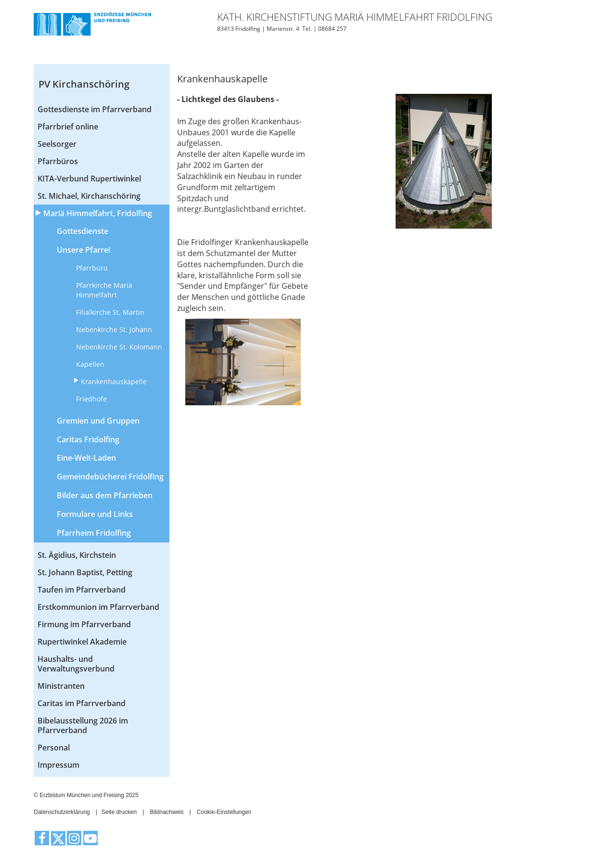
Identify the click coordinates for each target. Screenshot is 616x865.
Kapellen (90, 364)
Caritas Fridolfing (88, 439)
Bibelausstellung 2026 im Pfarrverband (83, 725)
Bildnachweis (167, 812)
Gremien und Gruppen (98, 421)
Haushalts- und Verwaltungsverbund (76, 664)
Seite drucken (119, 812)
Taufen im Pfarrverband (82, 590)
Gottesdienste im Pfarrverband (95, 109)
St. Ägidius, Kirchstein (77, 555)
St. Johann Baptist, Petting (85, 572)
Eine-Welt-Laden (86, 458)
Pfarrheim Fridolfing (94, 533)
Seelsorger (57, 144)
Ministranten (61, 686)
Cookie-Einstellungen (224, 812)
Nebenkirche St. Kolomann (119, 347)
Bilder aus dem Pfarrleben (105, 495)
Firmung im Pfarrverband (84, 624)
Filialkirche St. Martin (110, 312)
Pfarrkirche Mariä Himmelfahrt (104, 290)
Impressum (58, 765)
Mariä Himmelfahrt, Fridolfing (98, 213)
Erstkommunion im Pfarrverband (98, 607)
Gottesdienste (83, 231)
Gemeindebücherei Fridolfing (110, 477)
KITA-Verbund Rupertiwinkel (89, 179)
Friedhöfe (91, 399)
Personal (54, 748)
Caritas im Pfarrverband (82, 703)
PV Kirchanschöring (84, 84)
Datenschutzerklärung (62, 812)
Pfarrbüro (92, 268)
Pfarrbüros (58, 161)
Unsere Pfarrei (83, 250)
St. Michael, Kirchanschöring (89, 196)
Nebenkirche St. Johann (114, 329)
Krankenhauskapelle (114, 381)
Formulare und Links (95, 514)
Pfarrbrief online (68, 127)
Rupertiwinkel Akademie (82, 642)
